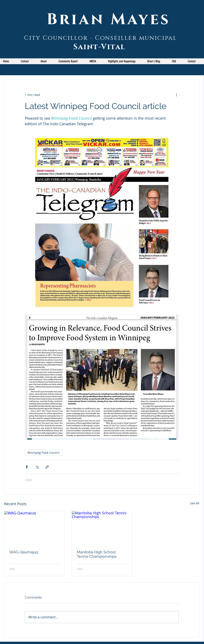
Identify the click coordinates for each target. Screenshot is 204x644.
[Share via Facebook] (27, 467)
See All (195, 503)
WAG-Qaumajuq (24, 552)
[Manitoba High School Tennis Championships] (102, 528)
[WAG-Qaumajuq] (34, 528)
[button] (71, 61)
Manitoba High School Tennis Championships (97, 554)
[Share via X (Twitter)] (37, 467)
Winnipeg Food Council (44, 453)
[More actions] (176, 95)
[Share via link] (47, 467)
